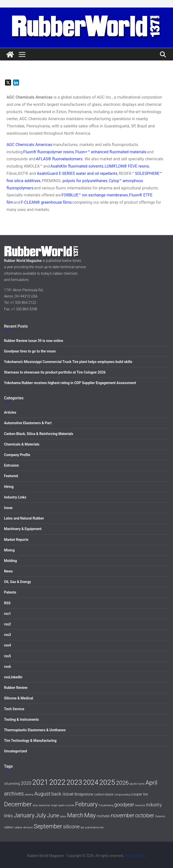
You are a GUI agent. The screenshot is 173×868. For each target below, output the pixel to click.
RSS (7, 603)
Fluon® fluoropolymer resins (49, 152)
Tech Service (14, 709)
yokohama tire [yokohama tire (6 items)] (94, 827)
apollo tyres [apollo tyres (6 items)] (137, 784)
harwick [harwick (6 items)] (140, 805)
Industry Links (15, 497)
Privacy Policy (135, 856)
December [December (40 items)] (18, 804)
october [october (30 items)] (145, 815)
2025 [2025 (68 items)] (107, 782)
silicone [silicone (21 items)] (71, 827)
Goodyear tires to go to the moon (30, 351)
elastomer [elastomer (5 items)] (45, 805)
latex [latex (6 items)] (63, 816)
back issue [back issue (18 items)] (62, 794)
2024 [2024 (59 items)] (91, 782)
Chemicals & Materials (22, 444)
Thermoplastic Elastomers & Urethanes (35, 730)
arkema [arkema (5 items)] (29, 795)
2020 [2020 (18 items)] (26, 783)
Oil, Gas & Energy (17, 582)
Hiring (9, 487)
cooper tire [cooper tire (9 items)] (140, 794)
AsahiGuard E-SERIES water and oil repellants (77, 173)
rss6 (7, 667)
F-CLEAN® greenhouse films (46, 202)
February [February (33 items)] (86, 804)
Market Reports (16, 540)
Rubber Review (16, 688)
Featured (11, 476)
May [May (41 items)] (90, 815)
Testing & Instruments (21, 719)
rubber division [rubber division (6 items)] (24, 827)
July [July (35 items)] (41, 815)
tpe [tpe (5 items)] (82, 827)
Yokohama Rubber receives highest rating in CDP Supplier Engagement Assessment (70, 383)
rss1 (7, 614)
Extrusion (11, 465)
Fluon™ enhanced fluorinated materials (111, 152)
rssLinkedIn (13, 677)
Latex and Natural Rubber (24, 518)
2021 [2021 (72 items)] (40, 782)
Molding (10, 561)
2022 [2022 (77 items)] (57, 782)
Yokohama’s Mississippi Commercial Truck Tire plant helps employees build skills (68, 362)
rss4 (7, 645)
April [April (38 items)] (151, 783)
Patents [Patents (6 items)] (160, 816)
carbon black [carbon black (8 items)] (104, 794)
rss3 (7, 635)
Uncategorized (15, 751)
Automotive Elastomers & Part (28, 423)
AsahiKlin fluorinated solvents (77, 166)
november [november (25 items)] (122, 815)
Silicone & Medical (19, 698)
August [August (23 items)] (42, 794)
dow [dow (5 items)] (35, 805)
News (8, 571)
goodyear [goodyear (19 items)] (124, 805)
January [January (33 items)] (24, 815)
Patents (10, 592)
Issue (8, 508)
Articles (10, 412)
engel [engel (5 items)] (54, 805)
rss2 (7, 624)
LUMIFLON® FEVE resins (127, 166)
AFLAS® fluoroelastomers (59, 159)
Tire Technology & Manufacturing (30, 741)
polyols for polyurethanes (85, 181)
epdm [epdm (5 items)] (62, 805)
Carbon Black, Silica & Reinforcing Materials (39, 434)
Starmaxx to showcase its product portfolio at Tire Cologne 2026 (55, 372)
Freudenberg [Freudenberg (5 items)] (106, 805)
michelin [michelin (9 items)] (103, 816)
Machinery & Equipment (23, 529)
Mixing (9, 550)
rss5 (7, 656)
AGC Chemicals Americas (29, 145)
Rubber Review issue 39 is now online (34, 341)
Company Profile (17, 455)
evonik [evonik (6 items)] (70, 805)
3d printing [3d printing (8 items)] (12, 783)
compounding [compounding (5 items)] (122, 795)
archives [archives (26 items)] (14, 794)
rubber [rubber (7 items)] (9, 827)
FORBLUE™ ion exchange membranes (95, 195)
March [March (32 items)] (75, 815)
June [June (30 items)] (53, 815)
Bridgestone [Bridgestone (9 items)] (84, 794)
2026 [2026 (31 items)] (122, 783)
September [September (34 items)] (48, 826)
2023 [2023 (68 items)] (74, 782)
